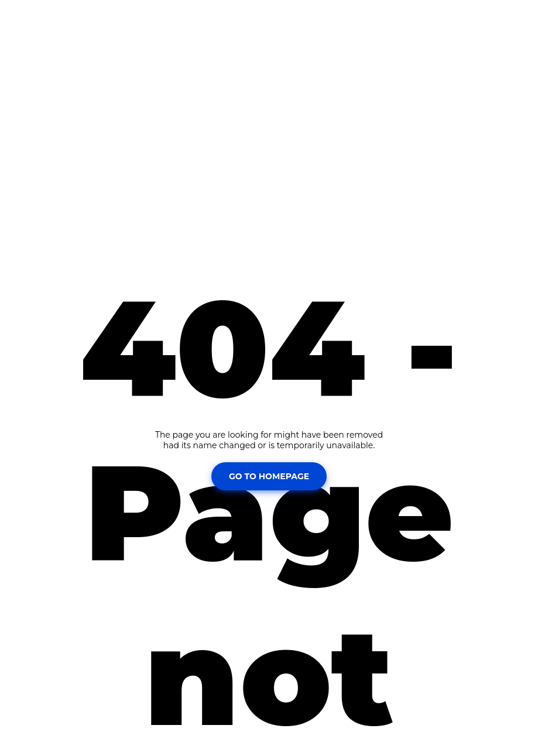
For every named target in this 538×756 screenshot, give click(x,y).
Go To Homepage (269, 476)
